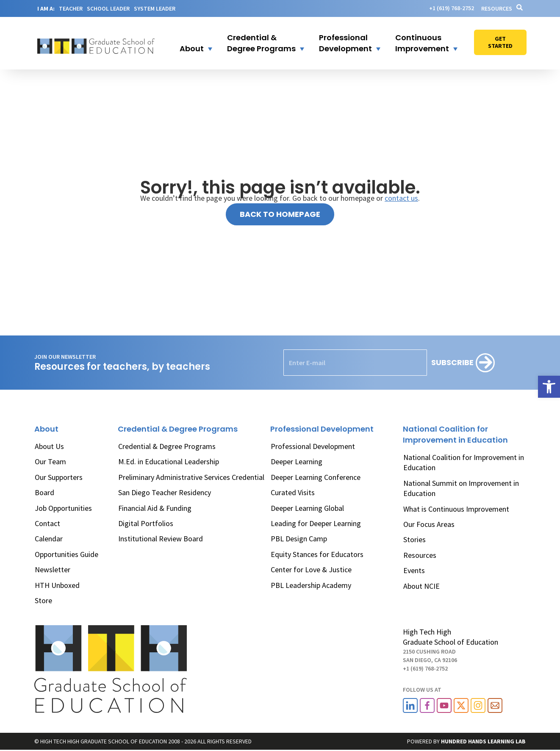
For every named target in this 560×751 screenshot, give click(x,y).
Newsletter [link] (53, 569)
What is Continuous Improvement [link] (456, 509)
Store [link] (43, 600)
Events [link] (414, 570)
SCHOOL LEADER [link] (108, 8)
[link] (549, 387)
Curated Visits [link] (293, 492)
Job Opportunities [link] (63, 508)
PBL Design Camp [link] (299, 539)
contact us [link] (401, 198)
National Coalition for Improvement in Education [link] (464, 462)
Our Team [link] (50, 461)
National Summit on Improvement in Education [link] (461, 488)
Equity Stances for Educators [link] (317, 554)
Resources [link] (497, 8)
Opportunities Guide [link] (67, 554)
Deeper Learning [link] (297, 461)
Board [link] (44, 492)
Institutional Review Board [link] (161, 539)
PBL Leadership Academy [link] (311, 585)
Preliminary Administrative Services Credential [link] (191, 477)
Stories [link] (414, 539)
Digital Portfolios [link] (146, 523)
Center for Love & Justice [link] (311, 569)
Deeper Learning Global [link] (307, 508)
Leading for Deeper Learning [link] (316, 523)
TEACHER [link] (71, 8)
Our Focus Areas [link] (429, 524)
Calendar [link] (49, 539)
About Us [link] (49, 446)
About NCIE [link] (421, 586)
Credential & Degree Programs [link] (167, 446)
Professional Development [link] (313, 446)
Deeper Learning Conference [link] (316, 477)
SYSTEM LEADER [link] (155, 8)
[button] (191, 43)
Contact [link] (47, 523)
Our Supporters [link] (59, 477)
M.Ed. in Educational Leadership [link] (169, 461)
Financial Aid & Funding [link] (155, 508)
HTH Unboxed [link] (57, 585)
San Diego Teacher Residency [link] (165, 492)
